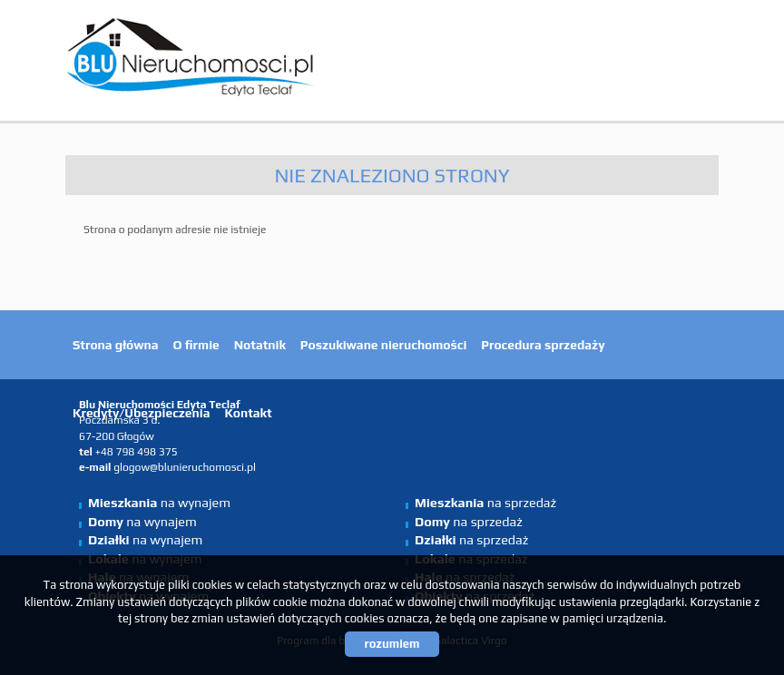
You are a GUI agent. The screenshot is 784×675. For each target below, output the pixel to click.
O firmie (196, 345)
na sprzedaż (485, 503)
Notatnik (260, 345)
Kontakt (248, 413)
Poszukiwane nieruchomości (383, 345)
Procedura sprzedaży (543, 345)
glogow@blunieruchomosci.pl (185, 467)
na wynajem (159, 503)
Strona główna (116, 345)
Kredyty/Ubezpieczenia (141, 413)
